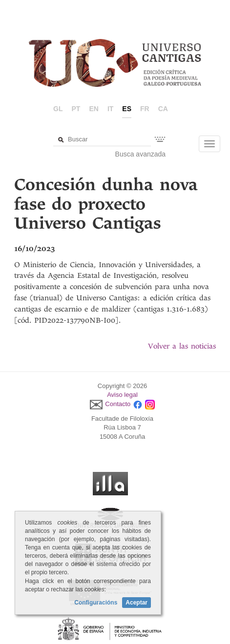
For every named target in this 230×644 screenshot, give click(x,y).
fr (145, 109)
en (94, 109)
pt (76, 109)
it (110, 109)
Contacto (118, 404)
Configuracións (96, 603)
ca (163, 109)
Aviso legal (122, 395)
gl (58, 109)
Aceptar (136, 603)
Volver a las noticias (182, 346)
